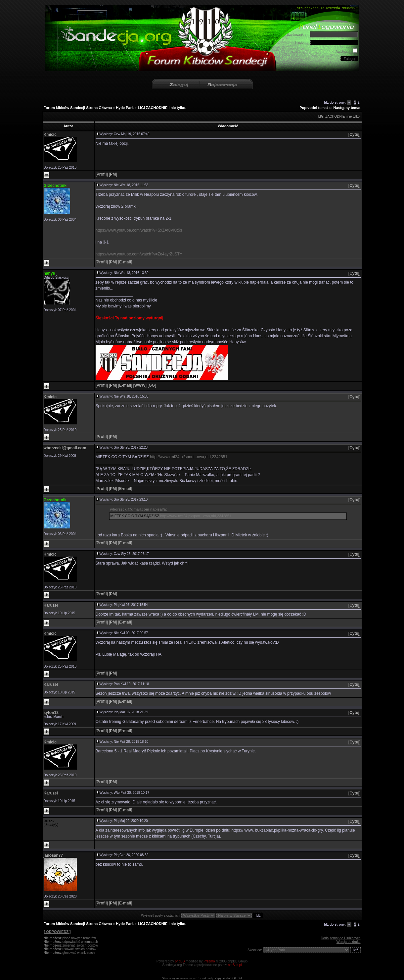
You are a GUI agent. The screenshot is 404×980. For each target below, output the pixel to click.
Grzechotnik (55, 186)
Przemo (209, 961)
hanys (49, 273)
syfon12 (51, 713)
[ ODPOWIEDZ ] (57, 932)
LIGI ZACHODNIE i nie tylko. (162, 108)
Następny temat (347, 108)
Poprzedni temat (314, 108)
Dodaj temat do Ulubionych (340, 938)
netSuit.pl (235, 965)
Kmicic (50, 135)
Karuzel (51, 605)
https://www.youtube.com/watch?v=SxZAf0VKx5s (139, 230)
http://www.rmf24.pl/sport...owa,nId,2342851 (189, 457)
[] (355, 135)
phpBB (180, 961)
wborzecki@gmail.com (65, 448)
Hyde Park (125, 108)
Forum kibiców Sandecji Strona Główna (78, 108)
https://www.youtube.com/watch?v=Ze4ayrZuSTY (139, 254)
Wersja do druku (349, 942)
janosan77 (53, 855)
